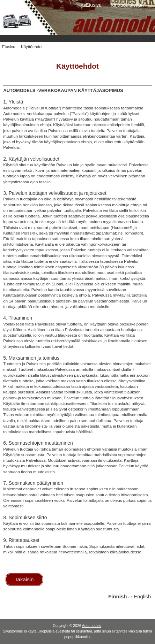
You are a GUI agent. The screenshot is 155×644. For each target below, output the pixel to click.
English (142, 596)
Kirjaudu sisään (127, 5)
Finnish (118, 596)
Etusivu (94, 5)
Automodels (92, 626)
